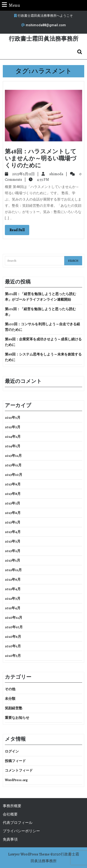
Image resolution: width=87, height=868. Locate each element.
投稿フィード (15, 761)
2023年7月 (13, 503)
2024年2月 (13, 437)
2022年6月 (13, 579)
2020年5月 (13, 646)
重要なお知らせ (17, 718)
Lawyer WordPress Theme (29, 854)
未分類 (10, 699)
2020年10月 (14, 627)
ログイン (12, 751)
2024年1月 (13, 446)
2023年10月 (14, 475)
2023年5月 (13, 522)
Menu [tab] (11, 5)
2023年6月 (13, 513)
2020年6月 (13, 637)
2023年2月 (13, 551)
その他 (10, 689)
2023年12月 (13, 456)
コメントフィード (19, 770)
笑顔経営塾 (14, 708)
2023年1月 (13, 560)
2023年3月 (13, 541)
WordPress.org (16, 780)
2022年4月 (13, 589)
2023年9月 (13, 484)
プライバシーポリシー (21, 831)
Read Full (19, 231)
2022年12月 (13, 570)
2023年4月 (13, 532)
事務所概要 (12, 806)
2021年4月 (13, 608)
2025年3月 (13, 427)
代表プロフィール (18, 823)
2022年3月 (13, 598)
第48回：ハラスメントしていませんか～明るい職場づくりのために (41, 158)
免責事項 (10, 839)
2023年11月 (13, 465)
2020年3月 (13, 656)
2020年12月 (14, 618)
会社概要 (10, 814)
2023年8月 (13, 494)
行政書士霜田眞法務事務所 (44, 39)
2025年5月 (13, 418)
